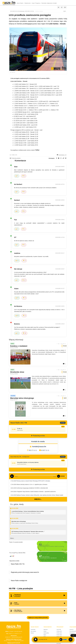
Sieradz (45, 631)
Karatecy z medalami (19, 346)
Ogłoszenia (50, 3)
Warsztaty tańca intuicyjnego (22, 398)
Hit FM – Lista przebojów (21, 589)
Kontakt (55, 3)
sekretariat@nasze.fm (17, 637)
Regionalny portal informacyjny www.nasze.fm (25, 572)
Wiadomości (28, 3)
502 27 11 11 (33, 450)
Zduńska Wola (46, 633)
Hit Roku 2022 (59, 637)
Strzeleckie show (17, 372)
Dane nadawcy (33, 631)
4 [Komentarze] (64, 390)
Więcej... (38, 499)
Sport (33, 3)
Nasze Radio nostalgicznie (19, 581)
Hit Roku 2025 (59, 631)
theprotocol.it (72, 633)
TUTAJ (37, 150)
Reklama (32, 633)
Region (45, 635)
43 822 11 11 (11, 641)
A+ (65, 7)
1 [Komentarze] (64, 364)
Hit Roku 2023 (59, 635)
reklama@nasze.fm (19, 641)
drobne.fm (71, 629)
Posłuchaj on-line (38, 436)
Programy (38, 3)
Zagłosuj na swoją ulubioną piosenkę (38, 618)
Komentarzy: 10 (62, 155)
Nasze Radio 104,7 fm (18, 564)
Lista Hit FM (59, 629)
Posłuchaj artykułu (15, 158)
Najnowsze (46, 629)
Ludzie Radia (33, 629)
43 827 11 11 (45, 450)
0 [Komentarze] (64, 416)
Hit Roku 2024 (59, 633)
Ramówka (44, 3)
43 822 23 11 (8, 637)
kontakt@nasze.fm (39, 447)
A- (59, 7)
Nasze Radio (20, 3)
